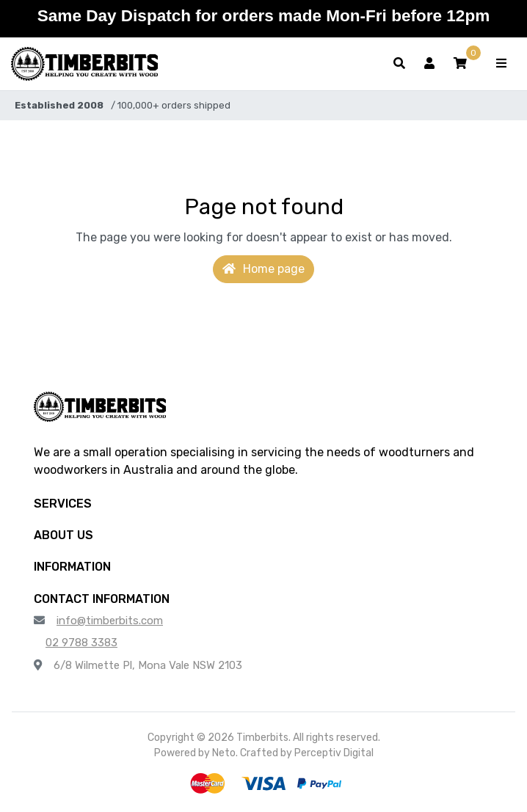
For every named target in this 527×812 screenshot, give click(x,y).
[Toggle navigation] (501, 64)
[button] (460, 64)
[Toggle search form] (399, 64)
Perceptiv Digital (334, 753)
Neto (224, 753)
